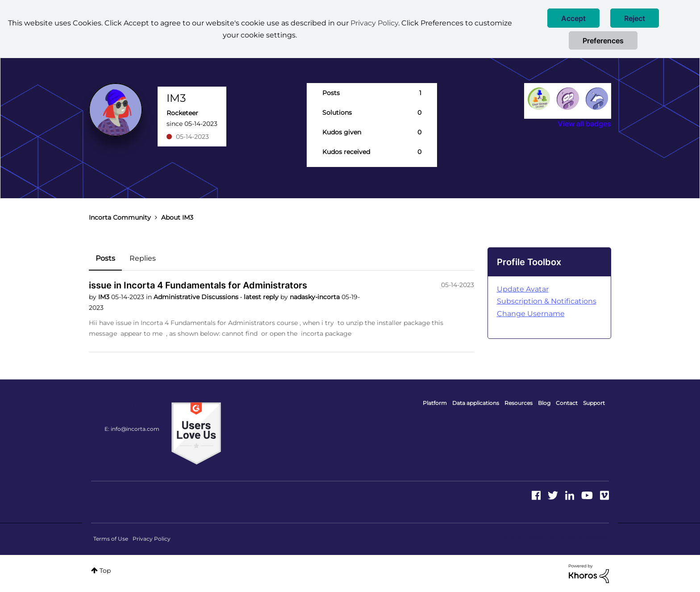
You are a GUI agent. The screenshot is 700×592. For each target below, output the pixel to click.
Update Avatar (523, 289)
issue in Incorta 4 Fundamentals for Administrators (198, 285)
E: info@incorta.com (132, 429)
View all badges (584, 124)
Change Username (531, 314)
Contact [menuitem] (567, 403)
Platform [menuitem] (435, 403)
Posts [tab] (105, 258)
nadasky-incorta (316, 297)
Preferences (603, 41)
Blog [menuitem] (544, 403)
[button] (573, 18)
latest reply (262, 297)
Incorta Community (120, 217)
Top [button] (105, 571)
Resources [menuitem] (519, 403)
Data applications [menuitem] (476, 403)
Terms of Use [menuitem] (111, 539)
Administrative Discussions (197, 297)
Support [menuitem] (594, 403)
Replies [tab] (143, 258)
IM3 (105, 297)
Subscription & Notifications (547, 301)
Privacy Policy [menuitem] (152, 539)
